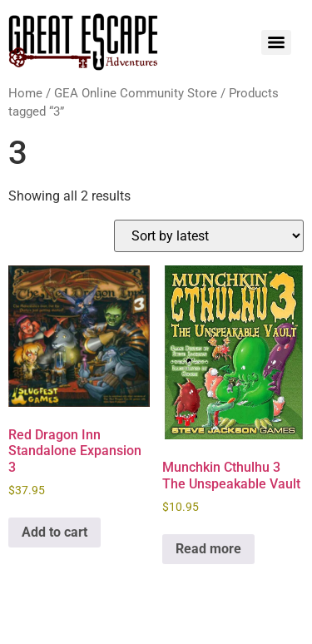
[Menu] (276, 42)
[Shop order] (209, 236)
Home (25, 93)
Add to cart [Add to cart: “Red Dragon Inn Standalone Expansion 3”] (54, 532)
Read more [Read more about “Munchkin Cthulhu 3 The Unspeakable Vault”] (208, 549)
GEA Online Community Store (136, 93)
